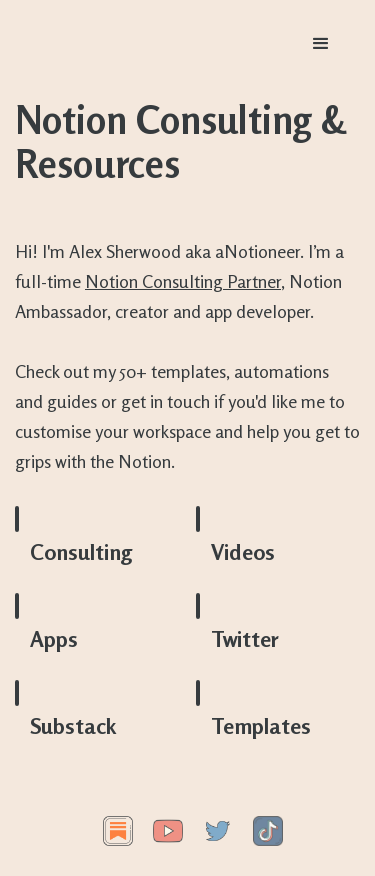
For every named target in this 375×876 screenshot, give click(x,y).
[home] (140, 44)
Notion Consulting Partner (183, 281)
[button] (321, 44)
